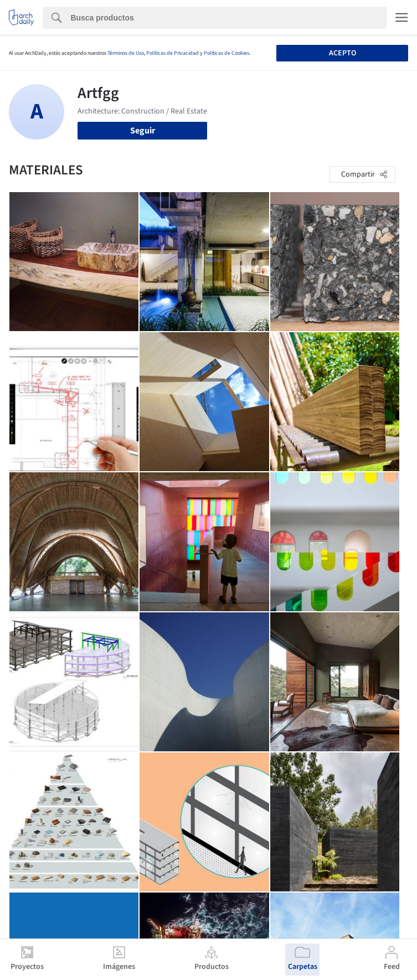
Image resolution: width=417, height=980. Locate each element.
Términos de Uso (126, 53)
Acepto (343, 53)
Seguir (143, 131)
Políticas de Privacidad (173, 53)
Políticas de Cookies (226, 53)
